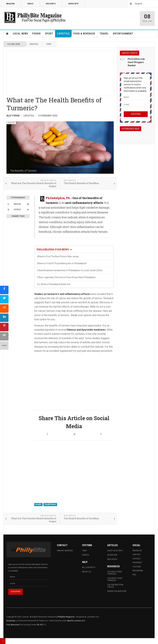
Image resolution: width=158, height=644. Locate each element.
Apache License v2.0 (76, 621)
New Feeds (112, 559)
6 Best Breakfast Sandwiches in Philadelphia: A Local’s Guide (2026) (70, 270)
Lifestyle (64, 35)
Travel (105, 35)
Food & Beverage (85, 35)
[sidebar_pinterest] (4, 327)
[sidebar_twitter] (4, 299)
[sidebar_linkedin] (4, 318)
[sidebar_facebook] (4, 290)
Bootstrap (11, 621)
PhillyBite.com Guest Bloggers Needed (136, 62)
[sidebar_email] (4, 336)
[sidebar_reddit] (4, 308)
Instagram (138, 571)
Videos (30, 4)
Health (38, 504)
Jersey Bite (73, 4)
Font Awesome (13, 625)
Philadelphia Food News (54, 249)
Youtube (137, 567)
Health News (50, 504)
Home (7, 34)
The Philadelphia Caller (115, 586)
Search (86, 555)
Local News (22, 35)
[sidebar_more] (4, 345)
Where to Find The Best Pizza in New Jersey (58, 256)
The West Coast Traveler (115, 579)
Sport (49, 34)
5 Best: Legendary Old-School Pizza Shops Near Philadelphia (66, 277)
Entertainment (123, 34)
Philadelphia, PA (58, 198)
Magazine (10, 4)
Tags (84, 551)
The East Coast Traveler (115, 573)
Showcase (112, 555)
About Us (87, 572)
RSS (134, 575)
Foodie (38, 35)
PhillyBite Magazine (66, 617)
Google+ (137, 559)
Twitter (136, 555)
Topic (49, 44)
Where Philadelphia (117, 591)
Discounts (51, 4)
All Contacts (89, 567)
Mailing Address (65, 551)
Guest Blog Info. (115, 551)
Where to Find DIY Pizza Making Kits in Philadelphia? (62, 263)
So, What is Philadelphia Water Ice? (54, 284)
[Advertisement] (60, 72)
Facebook (137, 551)
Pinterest (137, 563)
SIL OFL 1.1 (42, 625)
